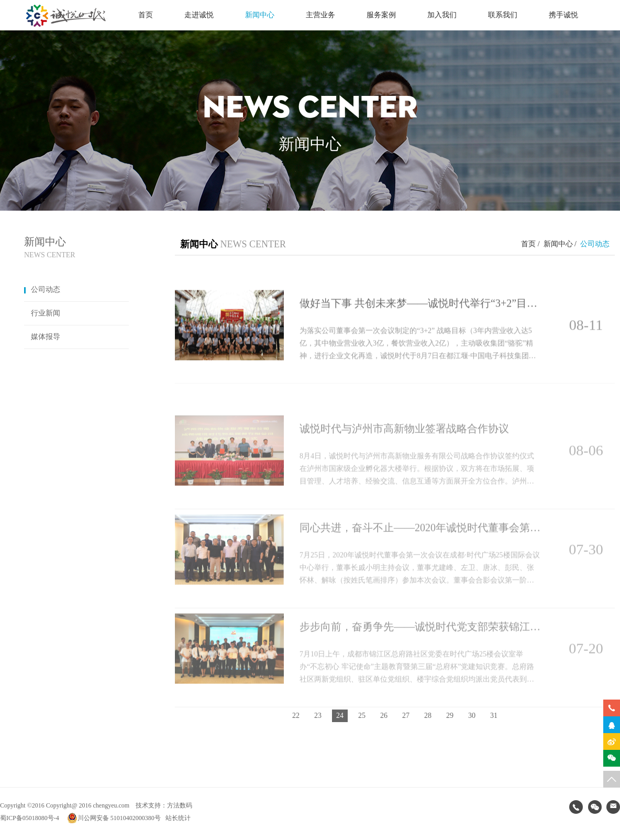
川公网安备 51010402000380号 (114, 818)
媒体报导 (42, 337)
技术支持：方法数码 (164, 805)
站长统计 (178, 818)
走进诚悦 (199, 15)
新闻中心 (260, 15)
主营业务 (320, 15)
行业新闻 (42, 313)
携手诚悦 (563, 15)
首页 (146, 15)
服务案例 (381, 15)
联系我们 (503, 15)
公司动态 (42, 290)
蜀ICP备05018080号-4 (30, 818)
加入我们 (442, 15)
